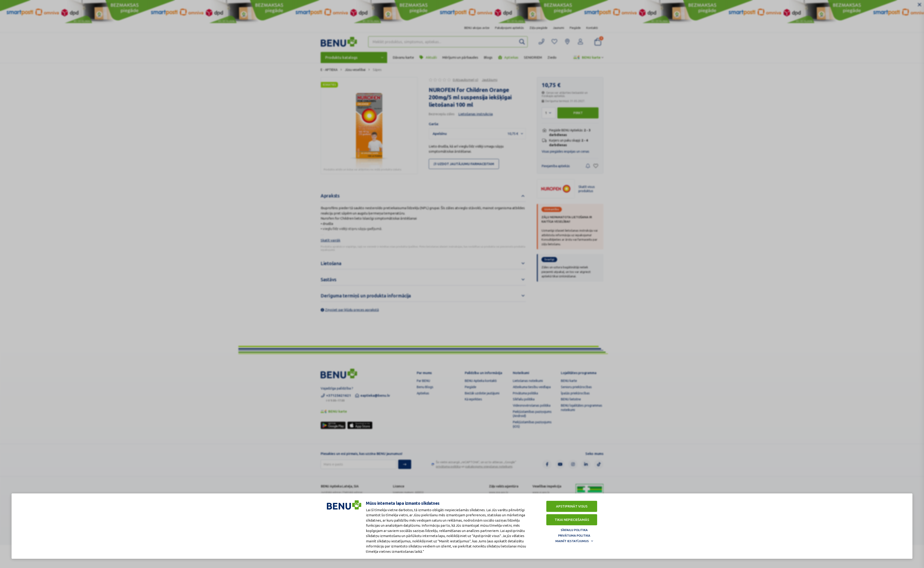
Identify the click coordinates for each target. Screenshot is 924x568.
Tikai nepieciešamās (572, 519)
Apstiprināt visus (572, 506)
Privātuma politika (574, 535)
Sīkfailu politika (574, 529)
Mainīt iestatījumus (572, 541)
